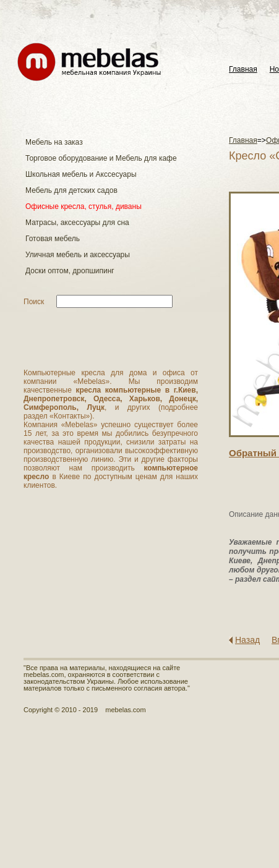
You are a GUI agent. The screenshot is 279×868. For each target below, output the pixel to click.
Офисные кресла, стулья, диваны (84, 206)
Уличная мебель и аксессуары (78, 255)
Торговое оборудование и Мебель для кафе (101, 158)
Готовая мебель (53, 239)
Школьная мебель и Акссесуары (81, 174)
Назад (247, 640)
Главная (243, 70)
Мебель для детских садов (71, 190)
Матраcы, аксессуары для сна (77, 223)
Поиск (34, 302)
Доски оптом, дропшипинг (70, 271)
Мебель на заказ (54, 142)
